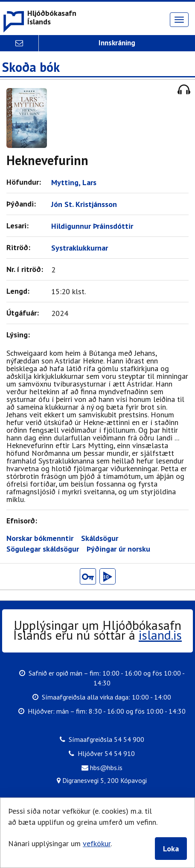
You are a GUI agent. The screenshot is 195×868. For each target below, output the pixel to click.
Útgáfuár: (25, 313)
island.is (160, 635)
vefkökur (97, 843)
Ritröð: (20, 247)
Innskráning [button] (117, 43)
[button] (39, 18)
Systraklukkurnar (82, 248)
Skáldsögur (100, 538)
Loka (171, 849)
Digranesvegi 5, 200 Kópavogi (102, 780)
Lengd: (20, 291)
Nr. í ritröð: (27, 269)
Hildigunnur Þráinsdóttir (94, 226)
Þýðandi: (23, 204)
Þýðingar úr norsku (118, 549)
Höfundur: (26, 182)
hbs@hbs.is (102, 767)
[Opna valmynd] (179, 20)
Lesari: (20, 226)
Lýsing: (20, 335)
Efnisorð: (24, 521)
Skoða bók (31, 68)
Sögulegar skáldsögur (43, 549)
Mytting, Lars (76, 182)
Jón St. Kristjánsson (86, 204)
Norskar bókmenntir (40, 538)
